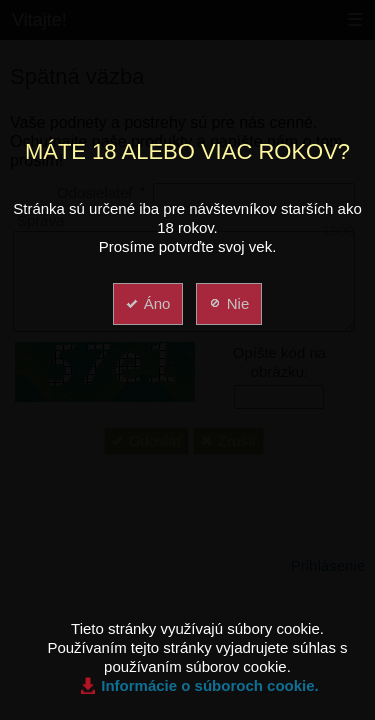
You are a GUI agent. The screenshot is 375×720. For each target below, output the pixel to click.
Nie (228, 303)
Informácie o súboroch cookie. (210, 685)
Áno (147, 303)
